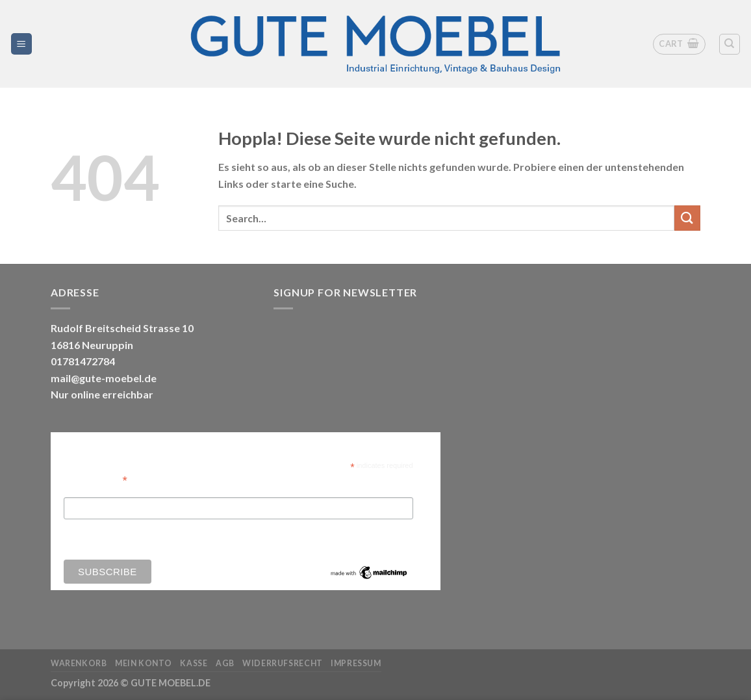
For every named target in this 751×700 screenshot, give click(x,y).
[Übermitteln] (687, 218)
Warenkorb (79, 663)
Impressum (356, 663)
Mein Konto (144, 663)
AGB (225, 663)
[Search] (730, 44)
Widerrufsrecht (283, 663)
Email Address (95, 479)
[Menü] (22, 44)
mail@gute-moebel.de (104, 378)
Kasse (194, 663)
